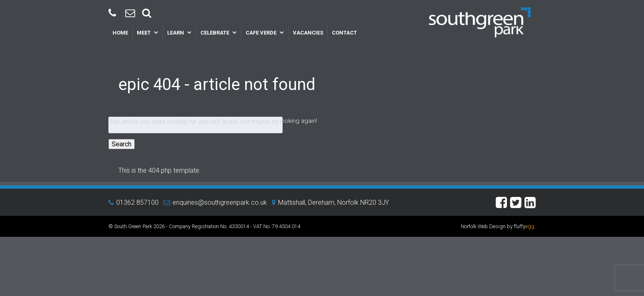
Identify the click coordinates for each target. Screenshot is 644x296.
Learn (176, 33)
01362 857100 (137, 202)
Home (120, 33)
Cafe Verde (261, 33)
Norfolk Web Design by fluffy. (498, 226)
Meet (144, 33)
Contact (344, 33)
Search (122, 144)
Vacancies (308, 33)
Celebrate (215, 33)
